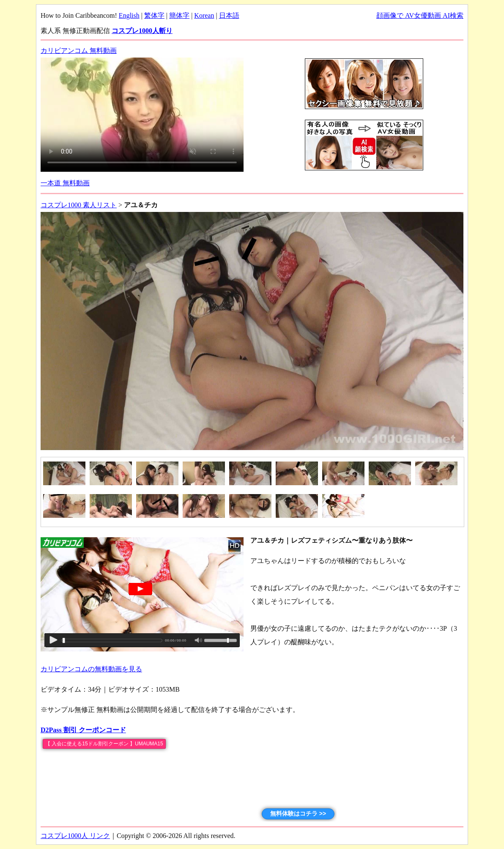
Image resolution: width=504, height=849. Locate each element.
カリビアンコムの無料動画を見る (91, 669)
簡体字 (179, 15)
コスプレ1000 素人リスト (79, 205)
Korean (204, 15)
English (129, 15)
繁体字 (154, 15)
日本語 (229, 15)
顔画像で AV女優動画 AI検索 (420, 15)
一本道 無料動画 (65, 183)
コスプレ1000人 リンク (75, 836)
